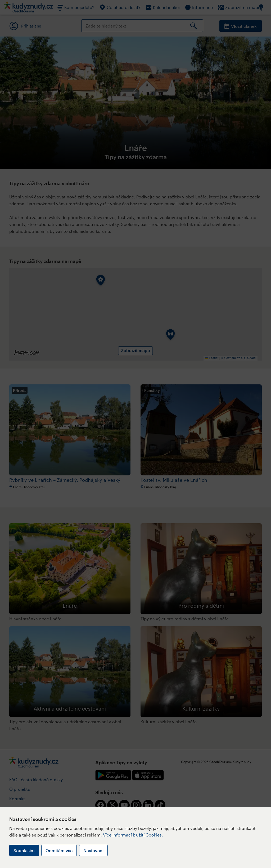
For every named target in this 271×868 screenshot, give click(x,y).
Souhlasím (24, 850)
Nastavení (93, 850)
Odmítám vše (59, 850)
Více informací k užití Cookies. (133, 835)
